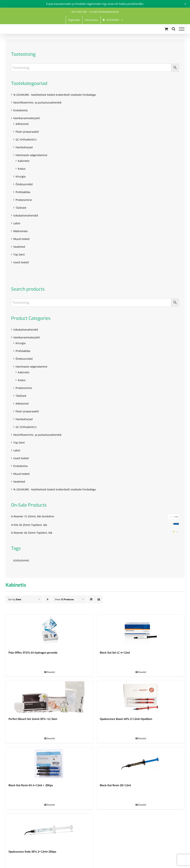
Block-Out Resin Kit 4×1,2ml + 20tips (31, 785)
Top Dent (19, 254)
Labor (17, 223)
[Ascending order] (47, 599)
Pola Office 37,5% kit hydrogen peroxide (33, 653)
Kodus (22, 169)
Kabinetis (24, 161)
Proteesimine (24, 200)
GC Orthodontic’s (26, 139)
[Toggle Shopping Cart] (166, 29)
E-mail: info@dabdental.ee (104, 12)
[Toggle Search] (174, 29)
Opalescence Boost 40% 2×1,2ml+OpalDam (126, 719)
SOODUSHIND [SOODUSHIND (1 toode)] (21, 561)
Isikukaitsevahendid (26, 215)
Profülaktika (23, 192)
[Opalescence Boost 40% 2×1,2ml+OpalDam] (141, 697)
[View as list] (99, 599)
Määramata (21, 231)
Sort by (15, 599)
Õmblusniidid (24, 184)
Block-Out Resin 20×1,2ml (115, 785)
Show (64, 599)
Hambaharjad (24, 147)
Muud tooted (21, 239)
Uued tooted (21, 262)
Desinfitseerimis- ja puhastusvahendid (37, 102)
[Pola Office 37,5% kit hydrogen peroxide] (49, 631)
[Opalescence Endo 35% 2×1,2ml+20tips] (49, 830)
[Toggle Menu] (182, 29)
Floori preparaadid (27, 132)
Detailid (51, 672)
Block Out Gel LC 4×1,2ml (115, 653)
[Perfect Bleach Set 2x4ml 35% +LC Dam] (49, 697)
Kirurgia (21, 176)
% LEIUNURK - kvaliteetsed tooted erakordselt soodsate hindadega (55, 95)
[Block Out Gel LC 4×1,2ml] (141, 631)
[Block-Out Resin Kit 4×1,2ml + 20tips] (49, 763)
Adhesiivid (22, 124)
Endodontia (21, 110)
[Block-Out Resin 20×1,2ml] (141, 763)
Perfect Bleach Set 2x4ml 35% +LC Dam (33, 719)
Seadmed (19, 247)
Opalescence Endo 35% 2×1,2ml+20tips (32, 852)
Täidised (21, 208)
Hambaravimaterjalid (27, 118)
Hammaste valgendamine (31, 155)
